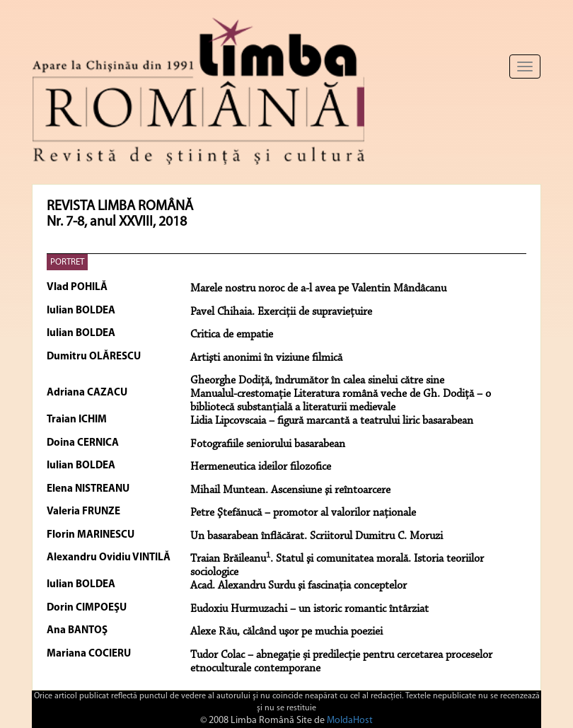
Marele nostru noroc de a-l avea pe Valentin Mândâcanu (318, 289)
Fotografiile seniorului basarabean (268, 444)
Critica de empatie (232, 335)
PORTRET (67, 262)
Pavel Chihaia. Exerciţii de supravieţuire (281, 312)
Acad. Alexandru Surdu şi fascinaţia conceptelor (299, 586)
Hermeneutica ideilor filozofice (261, 467)
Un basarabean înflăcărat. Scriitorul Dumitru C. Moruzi (317, 536)
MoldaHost (350, 721)
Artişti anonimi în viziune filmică (266, 358)
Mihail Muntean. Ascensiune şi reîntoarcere (290, 490)
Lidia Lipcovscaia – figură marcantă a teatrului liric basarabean (332, 421)
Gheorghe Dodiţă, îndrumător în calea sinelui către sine (317, 381)
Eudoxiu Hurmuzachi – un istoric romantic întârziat (309, 609)
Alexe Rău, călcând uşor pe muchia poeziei (286, 632)
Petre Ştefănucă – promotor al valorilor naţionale (303, 513)
